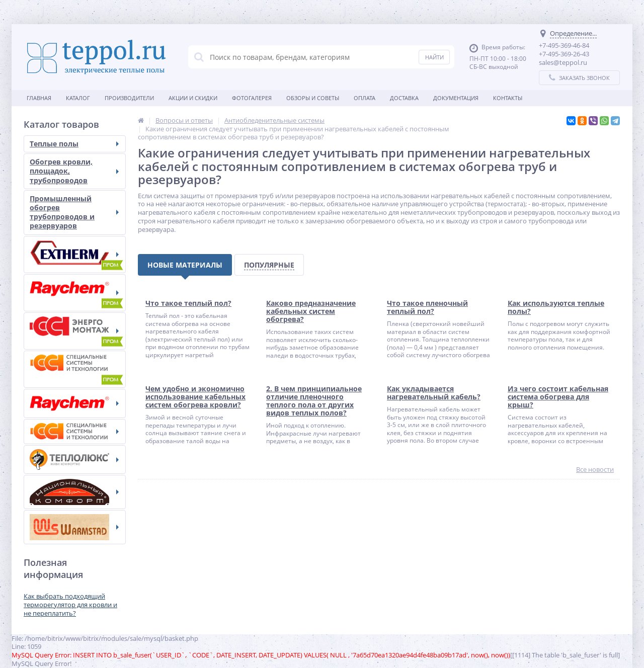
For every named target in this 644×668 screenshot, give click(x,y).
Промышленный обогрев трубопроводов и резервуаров (74, 212)
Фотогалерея (252, 98)
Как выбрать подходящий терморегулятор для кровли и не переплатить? (70, 605)
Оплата (365, 98)
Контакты (508, 98)
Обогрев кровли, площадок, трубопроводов (74, 171)
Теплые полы (74, 144)
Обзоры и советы (313, 98)
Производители (129, 98)
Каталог (78, 98)
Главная (39, 98)
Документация (456, 98)
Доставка (404, 98)
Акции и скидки (193, 98)
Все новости (595, 470)
